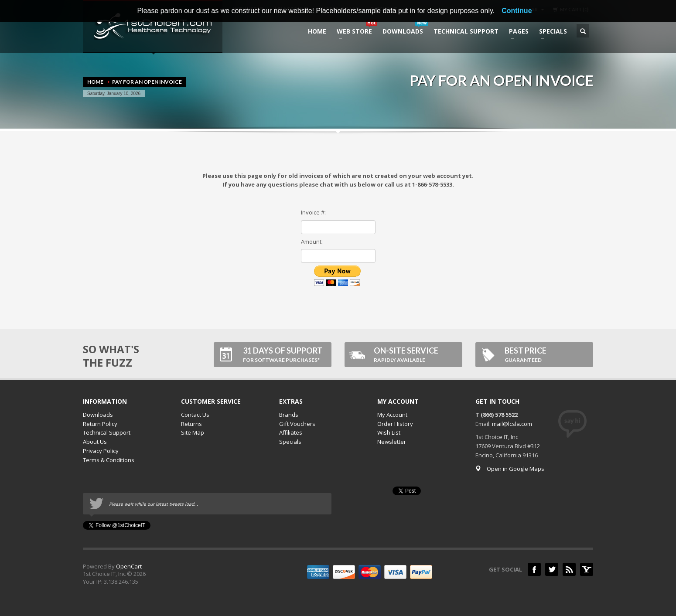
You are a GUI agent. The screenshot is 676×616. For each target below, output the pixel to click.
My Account (392, 415)
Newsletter (392, 442)
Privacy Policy (101, 451)
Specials (290, 442)
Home (95, 82)
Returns (191, 424)
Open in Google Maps (510, 469)
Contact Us (195, 415)
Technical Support (107, 432)
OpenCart (129, 566)
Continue (517, 11)
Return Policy (100, 424)
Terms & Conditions (109, 460)
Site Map (193, 432)
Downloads (98, 415)
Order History (395, 424)
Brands (289, 415)
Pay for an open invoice (147, 82)
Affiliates (291, 432)
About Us (95, 442)
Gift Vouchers (297, 424)
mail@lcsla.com (512, 424)
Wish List (389, 432)
